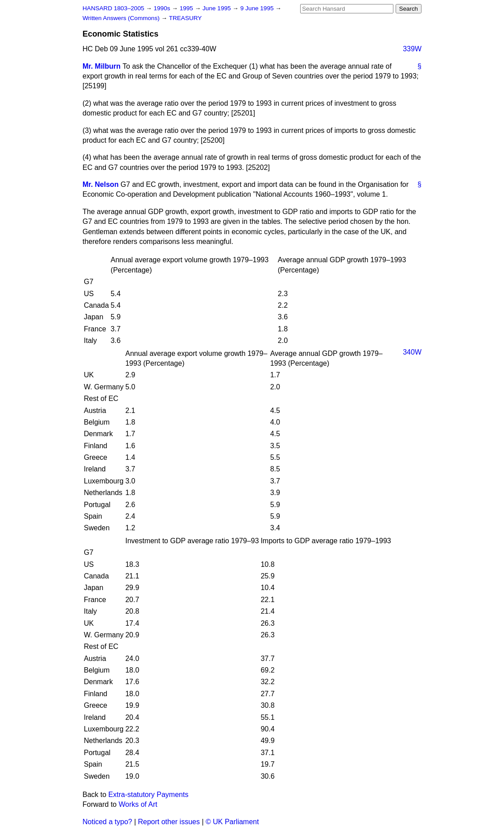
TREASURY (186, 18)
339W (412, 49)
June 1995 (217, 8)
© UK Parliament (232, 822)
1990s (163, 8)
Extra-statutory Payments (149, 795)
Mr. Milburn (101, 66)
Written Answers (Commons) (122, 18)
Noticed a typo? (107, 822)
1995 (187, 8)
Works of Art (138, 804)
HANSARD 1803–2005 (113, 8)
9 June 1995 (258, 8)
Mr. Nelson (101, 184)
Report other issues (169, 822)
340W (412, 352)
